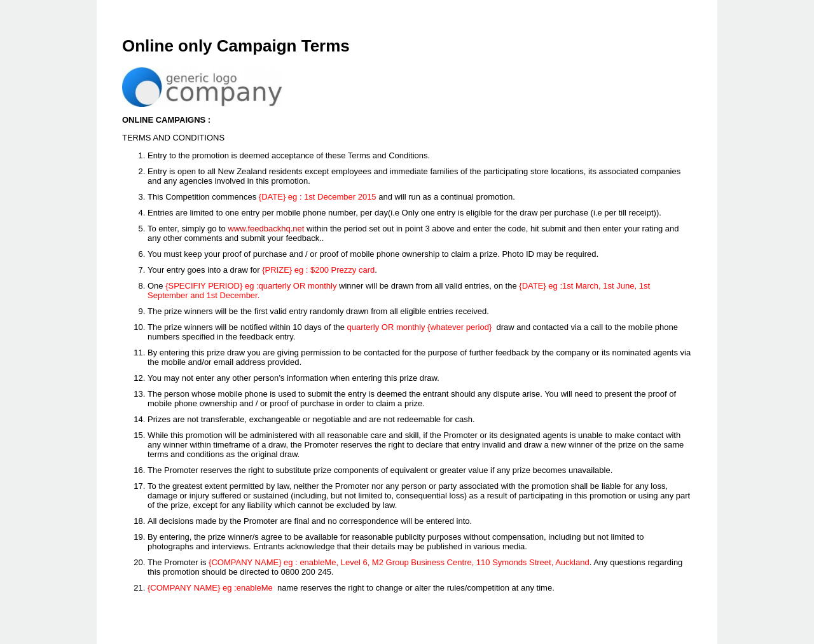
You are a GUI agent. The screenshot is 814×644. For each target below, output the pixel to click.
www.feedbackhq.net (266, 229)
